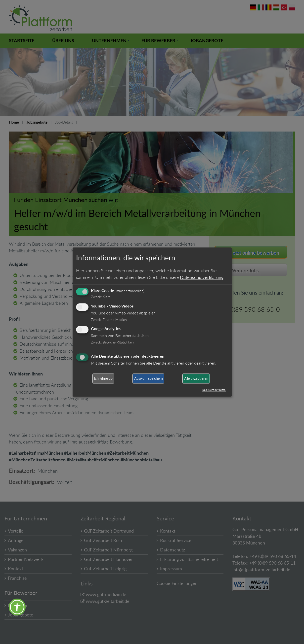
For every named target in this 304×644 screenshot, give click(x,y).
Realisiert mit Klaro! (214, 390)
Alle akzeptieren (196, 379)
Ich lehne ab (103, 379)
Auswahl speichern (149, 379)
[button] (17, 607)
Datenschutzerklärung (202, 277)
